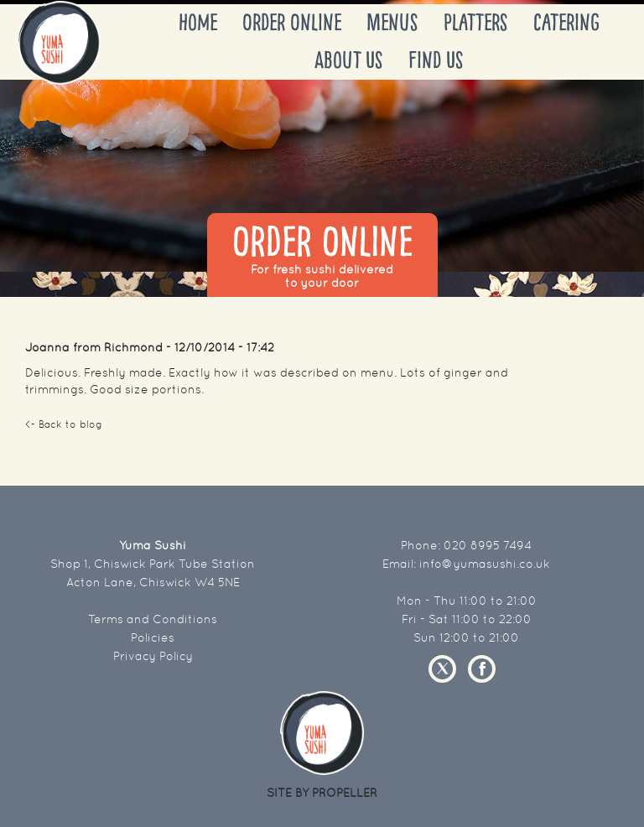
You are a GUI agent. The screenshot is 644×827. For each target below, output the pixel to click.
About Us (349, 60)
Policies (153, 637)
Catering (566, 23)
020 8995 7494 (488, 545)
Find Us (436, 60)
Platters (476, 23)
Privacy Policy (153, 656)
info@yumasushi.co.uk (485, 564)
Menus (392, 23)
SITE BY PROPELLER (322, 793)
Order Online (292, 23)
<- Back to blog (64, 424)
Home (198, 23)
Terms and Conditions (153, 619)
